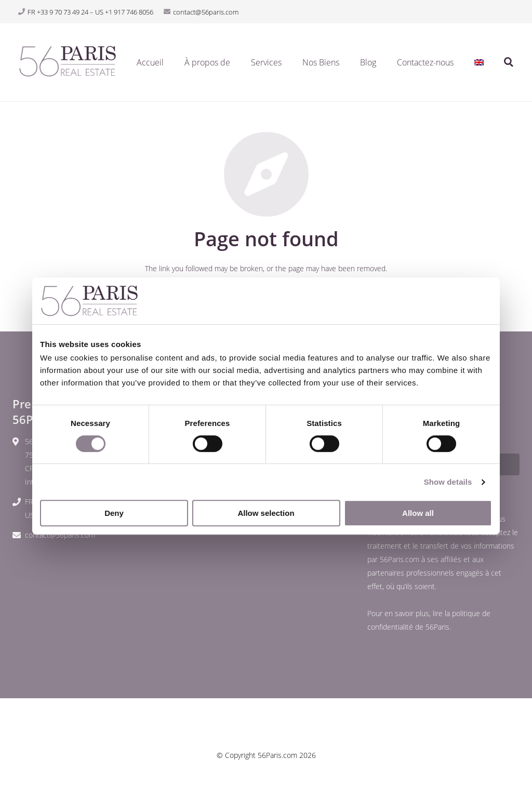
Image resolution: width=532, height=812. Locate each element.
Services (266, 62)
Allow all (418, 513)
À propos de (207, 62)
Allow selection (266, 513)
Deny (114, 513)
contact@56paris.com (60, 535)
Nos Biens (321, 62)
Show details (448, 482)
